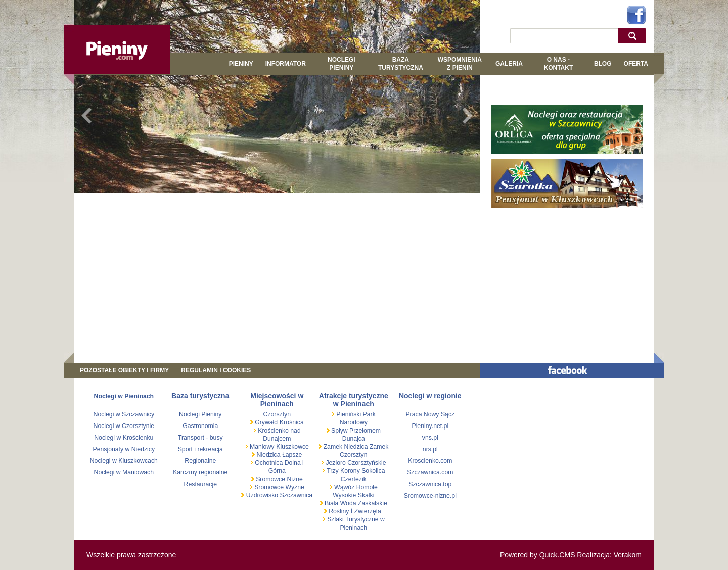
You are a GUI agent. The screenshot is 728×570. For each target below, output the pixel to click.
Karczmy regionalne (200, 472)
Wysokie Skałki (353, 495)
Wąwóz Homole (355, 487)
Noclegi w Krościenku (124, 438)
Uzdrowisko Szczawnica (278, 495)
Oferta (636, 64)
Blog (603, 64)
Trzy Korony (343, 471)
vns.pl (430, 438)
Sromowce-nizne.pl (430, 496)
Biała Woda (340, 503)
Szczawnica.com (430, 472)
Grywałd (265, 422)
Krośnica (292, 422)
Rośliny (339, 511)
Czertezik (354, 479)
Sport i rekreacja (200, 449)
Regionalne (200, 461)
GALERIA (509, 64)
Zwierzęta (368, 511)
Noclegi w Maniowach (124, 472)
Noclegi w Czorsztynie (124, 426)
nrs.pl (430, 449)
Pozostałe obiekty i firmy (124, 370)
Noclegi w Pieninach (124, 396)
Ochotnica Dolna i (279, 463)
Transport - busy (200, 438)
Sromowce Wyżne (279, 487)
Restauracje (200, 484)
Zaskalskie (373, 503)
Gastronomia (200, 426)
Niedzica (268, 455)
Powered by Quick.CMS (538, 555)
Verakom (628, 555)
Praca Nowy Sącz (430, 414)
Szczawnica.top (430, 484)
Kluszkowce (292, 447)
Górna (277, 471)
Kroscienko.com (430, 461)
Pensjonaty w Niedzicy (124, 449)
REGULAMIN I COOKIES (216, 370)
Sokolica (373, 471)
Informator (286, 64)
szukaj (635, 36)
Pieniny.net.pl (430, 426)
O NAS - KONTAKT (558, 64)
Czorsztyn (277, 414)
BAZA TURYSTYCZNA (401, 64)
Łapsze (292, 455)
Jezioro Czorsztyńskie (355, 463)
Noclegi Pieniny (342, 64)
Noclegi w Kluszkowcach (124, 461)
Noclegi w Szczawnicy (124, 414)
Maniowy (261, 447)
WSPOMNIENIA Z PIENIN (460, 64)
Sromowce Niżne (279, 479)
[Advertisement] (277, 271)
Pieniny (241, 64)
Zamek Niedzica (346, 447)
